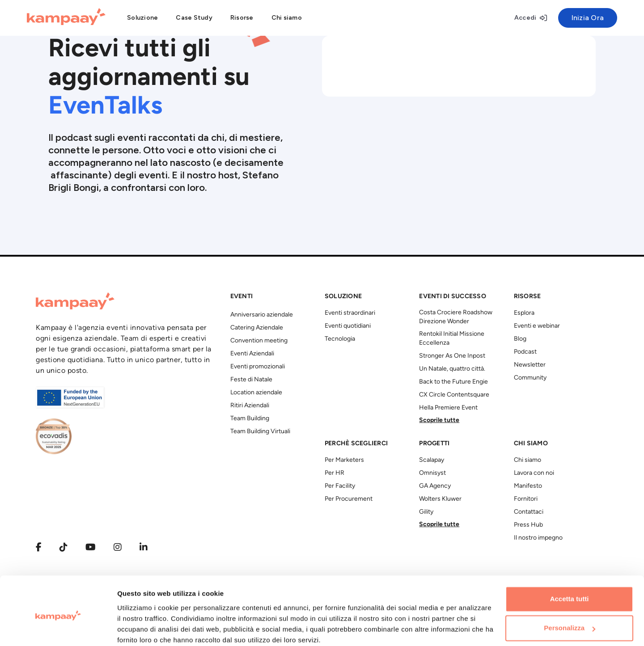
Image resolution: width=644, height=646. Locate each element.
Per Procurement (349, 499)
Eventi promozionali (258, 367)
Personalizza (570, 592)
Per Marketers (344, 460)
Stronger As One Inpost (452, 356)
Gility (426, 512)
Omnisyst (432, 473)
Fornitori (526, 499)
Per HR (335, 473)
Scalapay (432, 460)
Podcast (525, 352)
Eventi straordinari (350, 313)
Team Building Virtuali (260, 432)
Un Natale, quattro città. (452, 369)
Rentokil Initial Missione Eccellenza (452, 339)
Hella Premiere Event (448, 408)
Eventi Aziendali (252, 354)
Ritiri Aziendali (250, 406)
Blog (520, 339)
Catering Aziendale (257, 328)
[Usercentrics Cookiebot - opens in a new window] (58, 629)
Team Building (250, 419)
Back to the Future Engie (453, 382)
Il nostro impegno (538, 538)
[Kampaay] (66, 18)
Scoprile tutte (439, 420)
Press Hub (528, 525)
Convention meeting (259, 341)
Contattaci (529, 512)
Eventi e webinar (537, 326)
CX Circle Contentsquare (454, 395)
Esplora (524, 313)
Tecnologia (340, 339)
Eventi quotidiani (348, 326)
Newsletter (530, 365)
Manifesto (528, 486)
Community (530, 378)
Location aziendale (256, 393)
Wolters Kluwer (440, 499)
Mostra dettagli (141, 628)
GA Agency (435, 486)
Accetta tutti (570, 563)
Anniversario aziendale (262, 315)
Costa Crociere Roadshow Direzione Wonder (456, 317)
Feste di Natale (251, 380)
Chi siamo (527, 460)
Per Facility (340, 486)
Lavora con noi (534, 473)
